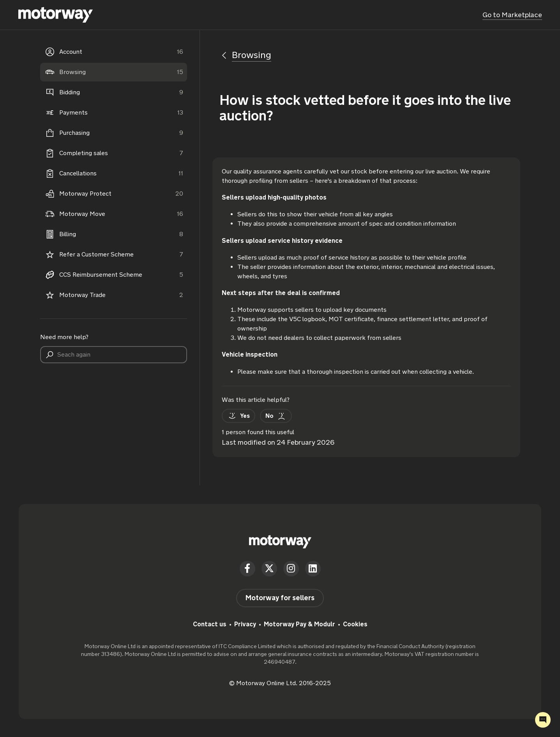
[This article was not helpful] (271, 415)
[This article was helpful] (237, 415)
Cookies (355, 623)
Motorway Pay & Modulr (299, 623)
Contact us (210, 623)
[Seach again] (114, 355)
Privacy (245, 623)
